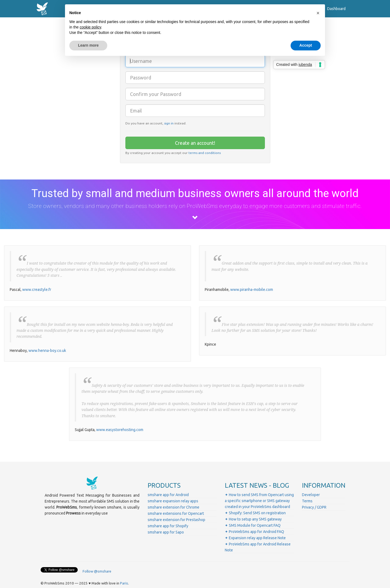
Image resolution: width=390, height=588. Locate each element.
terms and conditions (205, 153)
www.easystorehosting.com (120, 430)
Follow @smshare (97, 571)
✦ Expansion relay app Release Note (255, 538)
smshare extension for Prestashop (176, 520)
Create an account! (195, 143)
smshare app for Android (168, 495)
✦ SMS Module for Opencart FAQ (253, 525)
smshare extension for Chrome (173, 507)
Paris (124, 583)
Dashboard (336, 9)
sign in (169, 123)
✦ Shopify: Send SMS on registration (255, 513)
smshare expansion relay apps (173, 501)
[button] (318, 13)
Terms (307, 501)
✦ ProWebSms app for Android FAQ (254, 532)
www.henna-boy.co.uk (47, 351)
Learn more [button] (88, 45)
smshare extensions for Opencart (176, 513)
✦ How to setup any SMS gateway (253, 519)
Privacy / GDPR (314, 507)
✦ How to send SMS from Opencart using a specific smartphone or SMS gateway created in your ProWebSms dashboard (259, 501)
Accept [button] (306, 45)
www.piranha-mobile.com (252, 290)
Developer (311, 495)
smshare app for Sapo (166, 532)
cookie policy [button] (90, 27)
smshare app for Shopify (168, 526)
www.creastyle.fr (37, 290)
